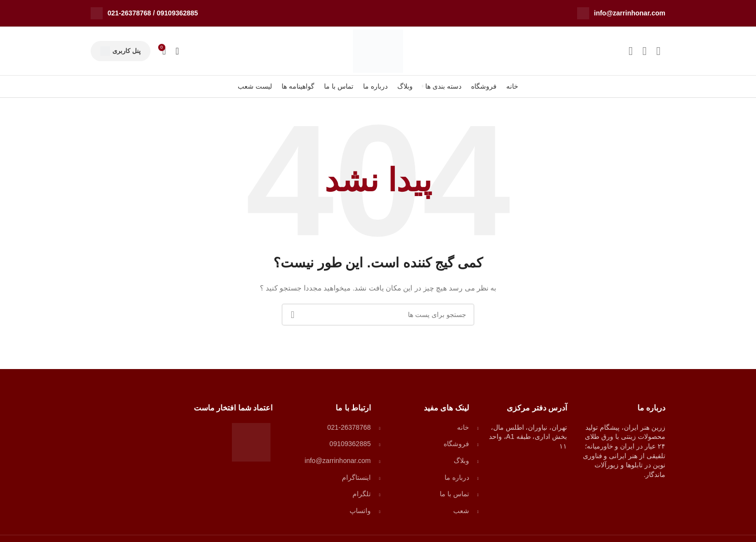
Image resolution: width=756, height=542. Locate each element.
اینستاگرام (356, 477)
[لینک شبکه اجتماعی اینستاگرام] (658, 51)
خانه (463, 427)
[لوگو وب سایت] (378, 51)
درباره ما (457, 477)
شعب (461, 511)
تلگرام (362, 494)
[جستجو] (177, 51)
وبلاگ (461, 461)
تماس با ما (454, 494)
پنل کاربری (121, 51)
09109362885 (177, 13)
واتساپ (360, 511)
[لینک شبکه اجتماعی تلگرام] (631, 51)
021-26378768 (129, 13)
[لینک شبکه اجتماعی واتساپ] (644, 51)
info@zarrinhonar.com (630, 13)
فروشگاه (456, 444)
